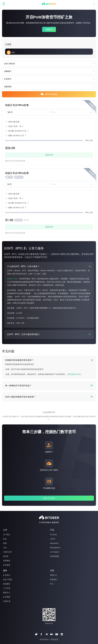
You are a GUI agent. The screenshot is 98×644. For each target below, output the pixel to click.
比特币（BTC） (13, 279)
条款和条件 (44, 639)
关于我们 (7, 535)
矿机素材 (7, 565)
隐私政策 (55, 639)
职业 (5, 539)
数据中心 (7, 593)
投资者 (6, 556)
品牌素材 (7, 561)
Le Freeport (55, 552)
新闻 (5, 543)
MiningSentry (55, 548)
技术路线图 (54, 556)
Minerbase (54, 543)
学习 (52, 584)
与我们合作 (8, 552)
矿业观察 (7, 597)
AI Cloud (53, 535)
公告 (5, 548)
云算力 (53, 539)
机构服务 (7, 584)
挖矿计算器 (8, 579)
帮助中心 (54, 575)
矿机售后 (7, 575)
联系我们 (54, 579)
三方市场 (7, 588)
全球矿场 (7, 601)
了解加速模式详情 (74, 374)
